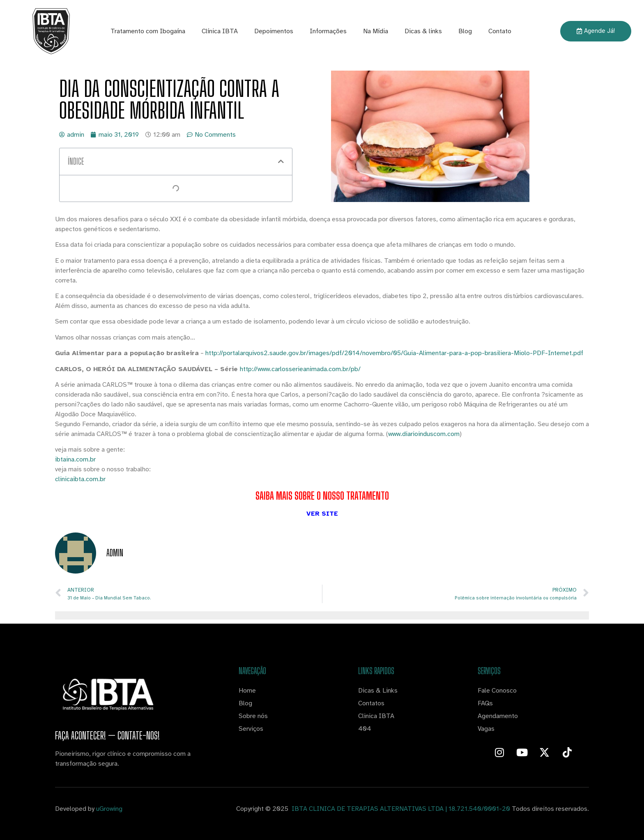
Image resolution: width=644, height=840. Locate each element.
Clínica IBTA (220, 31)
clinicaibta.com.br (80, 479)
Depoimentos (274, 31)
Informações (328, 31)
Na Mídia (376, 31)
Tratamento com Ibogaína (148, 31)
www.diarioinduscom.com (424, 434)
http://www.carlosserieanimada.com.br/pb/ (300, 369)
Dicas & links (423, 31)
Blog (465, 31)
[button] (281, 161)
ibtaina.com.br (75, 459)
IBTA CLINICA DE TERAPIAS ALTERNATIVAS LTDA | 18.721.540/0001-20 (400, 809)
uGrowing (109, 809)
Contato (500, 31)
